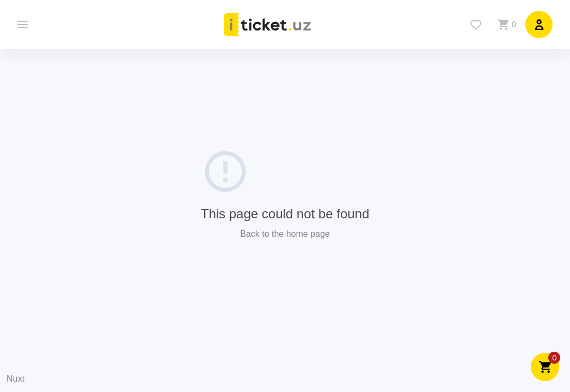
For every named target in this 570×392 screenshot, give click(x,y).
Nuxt (16, 379)
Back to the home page (285, 234)
